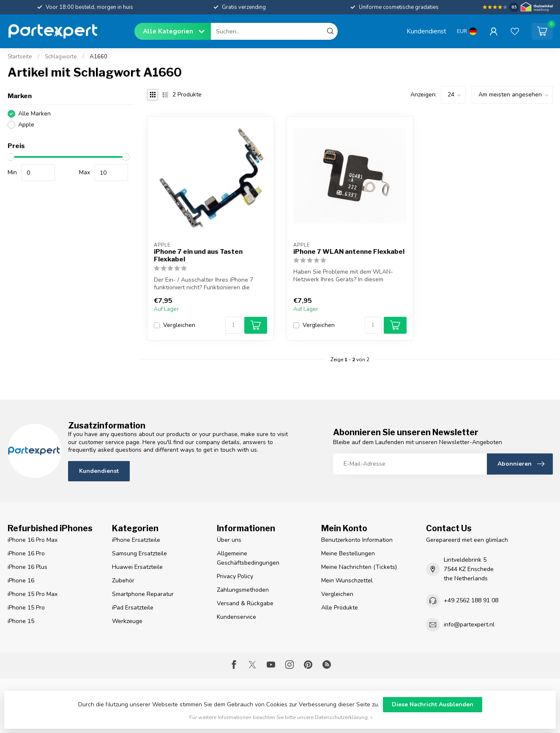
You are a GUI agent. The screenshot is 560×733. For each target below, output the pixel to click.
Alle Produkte (340, 608)
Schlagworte (61, 57)
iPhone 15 (21, 621)
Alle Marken (34, 114)
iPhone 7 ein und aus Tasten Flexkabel (198, 255)
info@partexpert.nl (469, 625)
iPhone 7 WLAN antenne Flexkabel (349, 252)
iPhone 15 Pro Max (33, 594)
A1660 (98, 57)
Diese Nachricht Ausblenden (433, 704)
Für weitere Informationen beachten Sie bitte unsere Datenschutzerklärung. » (281, 717)
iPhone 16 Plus (27, 567)
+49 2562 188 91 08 (471, 600)
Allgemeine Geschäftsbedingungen (248, 558)
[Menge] (234, 325)
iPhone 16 (21, 581)
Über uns (229, 540)
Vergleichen (179, 325)
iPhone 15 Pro (26, 608)
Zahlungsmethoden (243, 590)
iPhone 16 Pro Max (33, 540)
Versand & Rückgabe (245, 603)
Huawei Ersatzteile (137, 567)
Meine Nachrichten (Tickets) (359, 567)
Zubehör (123, 581)
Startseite (20, 57)
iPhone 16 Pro (26, 553)
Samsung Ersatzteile (139, 553)
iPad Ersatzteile (133, 608)
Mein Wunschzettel (347, 581)
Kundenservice (236, 617)
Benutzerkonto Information (357, 540)
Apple (26, 125)
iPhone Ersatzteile (136, 540)
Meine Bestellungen (348, 553)
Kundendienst (426, 31)
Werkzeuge (127, 621)
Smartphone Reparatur (143, 594)
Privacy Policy (235, 576)
